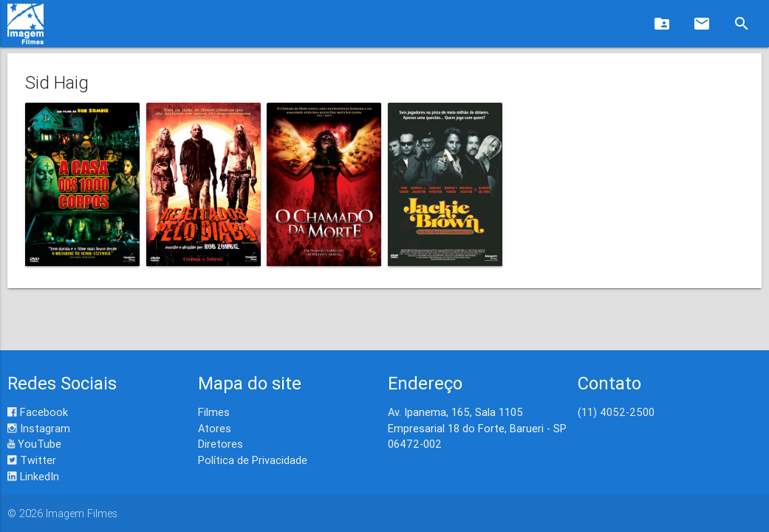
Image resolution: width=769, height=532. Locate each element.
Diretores (221, 444)
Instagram (39, 428)
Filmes (214, 412)
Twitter (32, 460)
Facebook (38, 412)
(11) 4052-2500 (616, 412)
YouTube (34, 444)
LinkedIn (33, 476)
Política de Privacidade (253, 460)
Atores (215, 428)
